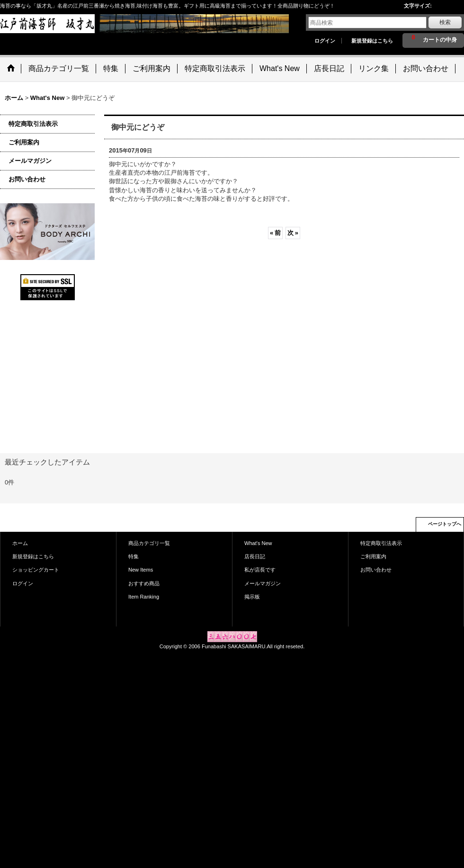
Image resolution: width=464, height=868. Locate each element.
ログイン (325, 41)
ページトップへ (445, 524)
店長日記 (255, 556)
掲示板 (252, 597)
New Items (141, 570)
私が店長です (260, 570)
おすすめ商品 (144, 583)
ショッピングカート (36, 570)
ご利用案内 (24, 142)
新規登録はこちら (372, 41)
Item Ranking (144, 597)
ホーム (20, 543)
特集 (134, 556)
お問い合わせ (27, 179)
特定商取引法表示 (33, 124)
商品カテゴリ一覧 (149, 543)
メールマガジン (30, 161)
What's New (258, 543)
